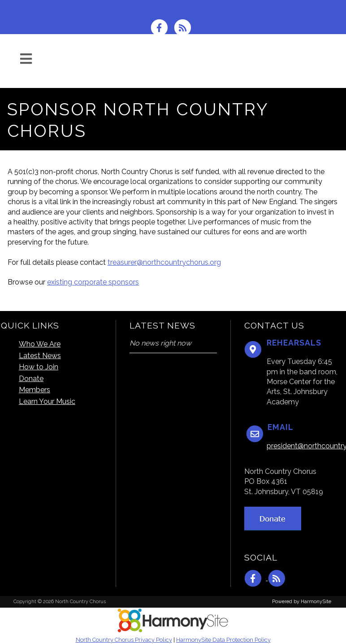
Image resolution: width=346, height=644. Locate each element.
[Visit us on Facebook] (162, 27)
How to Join (39, 367)
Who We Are (40, 344)
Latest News (40, 356)
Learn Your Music (47, 401)
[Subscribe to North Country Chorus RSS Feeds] (185, 27)
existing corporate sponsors (93, 282)
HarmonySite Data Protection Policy (223, 640)
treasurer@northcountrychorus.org (164, 262)
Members (35, 390)
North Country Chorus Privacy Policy (124, 640)
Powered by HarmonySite (302, 602)
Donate (31, 379)
